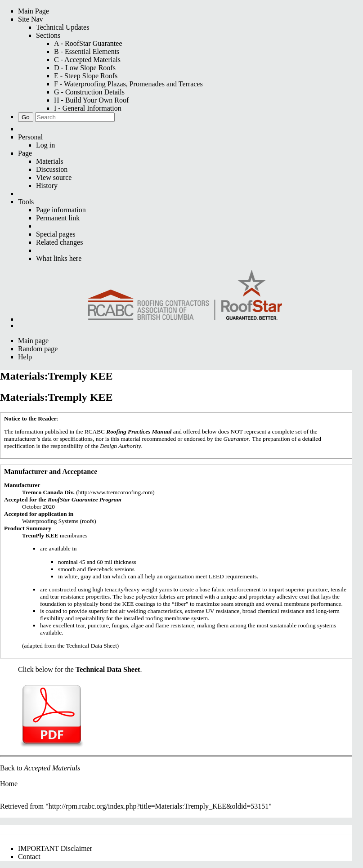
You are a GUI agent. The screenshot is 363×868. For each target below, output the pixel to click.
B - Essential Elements (87, 51)
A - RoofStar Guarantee (88, 43)
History (47, 186)
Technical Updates (63, 27)
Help (25, 357)
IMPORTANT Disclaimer (55, 848)
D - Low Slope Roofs (85, 68)
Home (9, 784)
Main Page (34, 11)
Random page (38, 349)
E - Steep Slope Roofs (86, 76)
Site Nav (31, 19)
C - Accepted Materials (87, 60)
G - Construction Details (89, 92)
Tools (26, 202)
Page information (61, 210)
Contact (29, 857)
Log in (45, 145)
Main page (33, 341)
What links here (59, 258)
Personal (30, 137)
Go (26, 117)
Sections (48, 35)
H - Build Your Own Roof (91, 100)
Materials (49, 161)
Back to (40, 768)
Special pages (56, 234)
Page (25, 153)
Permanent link (58, 218)
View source (54, 177)
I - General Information (88, 108)
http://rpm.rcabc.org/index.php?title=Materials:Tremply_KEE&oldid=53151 (159, 806)
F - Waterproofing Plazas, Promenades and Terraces (128, 84)
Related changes (59, 242)
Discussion (52, 169)
